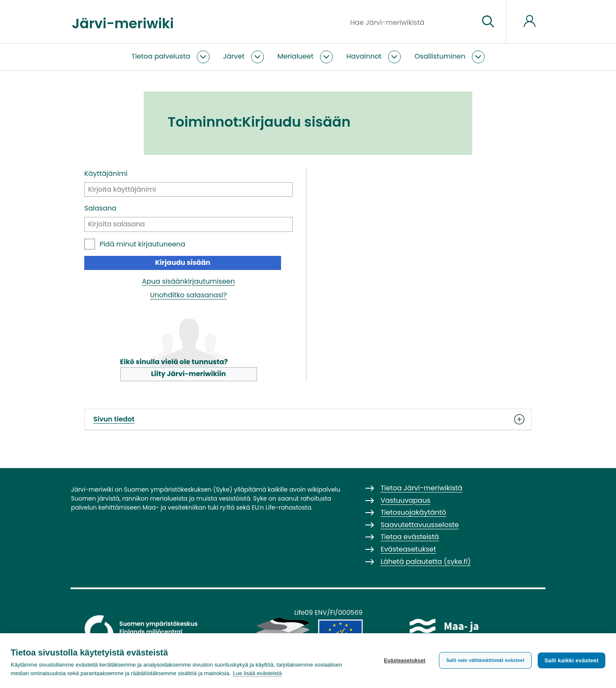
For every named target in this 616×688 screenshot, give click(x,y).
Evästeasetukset (404, 661)
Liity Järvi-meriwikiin (188, 374)
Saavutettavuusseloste (420, 525)
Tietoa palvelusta (161, 56)
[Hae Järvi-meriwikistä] (411, 22)
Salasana (100, 208)
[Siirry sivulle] (488, 22)
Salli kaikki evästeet (572, 660)
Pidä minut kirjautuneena (142, 244)
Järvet (234, 56)
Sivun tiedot (308, 419)
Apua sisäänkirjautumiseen (189, 281)
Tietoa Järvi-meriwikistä (422, 488)
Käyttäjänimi (106, 173)
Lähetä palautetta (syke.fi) (426, 562)
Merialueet (296, 56)
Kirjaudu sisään (182, 262)
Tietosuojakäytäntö (413, 512)
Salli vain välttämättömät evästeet (485, 660)
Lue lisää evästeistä (257, 673)
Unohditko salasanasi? (189, 295)
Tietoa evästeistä (410, 537)
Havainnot (364, 56)
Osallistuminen (440, 56)
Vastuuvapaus (406, 500)
